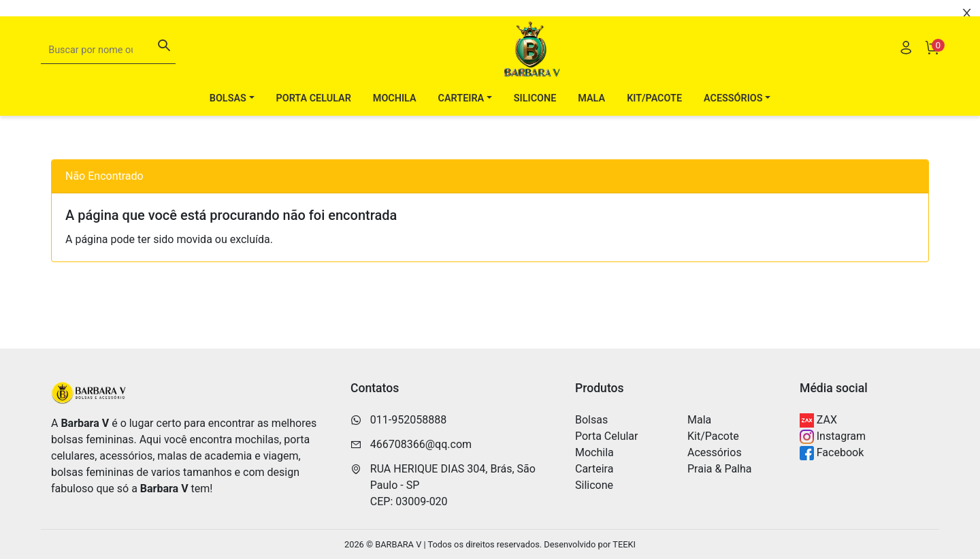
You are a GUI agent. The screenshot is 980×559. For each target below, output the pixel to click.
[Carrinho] (932, 70)
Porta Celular (314, 119)
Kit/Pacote (654, 119)
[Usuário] (906, 70)
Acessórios (715, 452)
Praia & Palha (720, 469)
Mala (591, 119)
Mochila (395, 119)
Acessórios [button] (733, 119)
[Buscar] (164, 68)
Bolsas (591, 420)
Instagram (833, 437)
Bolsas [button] (228, 119)
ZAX (818, 420)
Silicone (535, 119)
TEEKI (624, 544)
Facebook (832, 453)
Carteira (594, 469)
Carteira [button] (461, 119)
